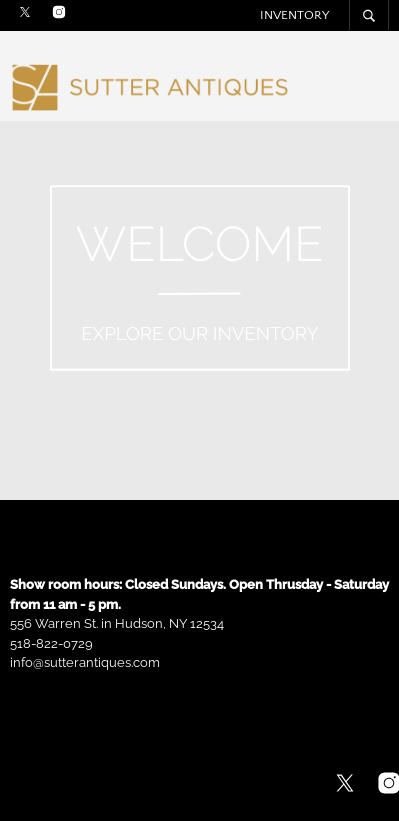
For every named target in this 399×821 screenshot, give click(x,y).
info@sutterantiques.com (85, 662)
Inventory (294, 15)
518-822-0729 (51, 643)
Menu (374, 89)
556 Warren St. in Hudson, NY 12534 (117, 623)
